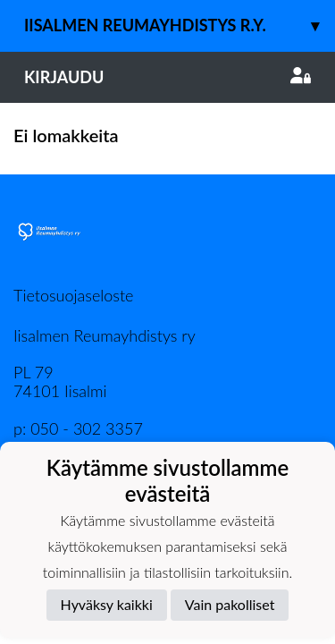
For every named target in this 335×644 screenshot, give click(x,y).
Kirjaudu (167, 77)
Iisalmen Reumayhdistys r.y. (180, 25)
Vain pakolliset (230, 604)
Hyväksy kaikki (107, 604)
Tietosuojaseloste (73, 295)
